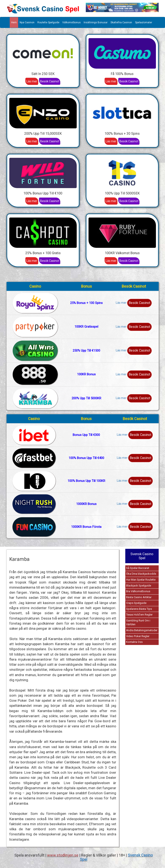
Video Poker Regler (138, 636)
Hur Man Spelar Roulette (141, 580)
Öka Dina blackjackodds (141, 574)
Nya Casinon (27, 22)
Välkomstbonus (72, 22)
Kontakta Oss (134, 642)
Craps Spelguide (136, 603)
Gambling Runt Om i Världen (138, 623)
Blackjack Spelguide (139, 586)
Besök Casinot (50, 81)
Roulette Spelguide (48, 22)
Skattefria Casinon (121, 22)
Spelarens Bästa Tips (139, 609)
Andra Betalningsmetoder (142, 630)
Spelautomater (144, 22)
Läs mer (32, 81)
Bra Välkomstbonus (138, 591)
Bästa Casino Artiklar (139, 597)
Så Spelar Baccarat (138, 568)
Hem (14, 22)
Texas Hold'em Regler (139, 615)
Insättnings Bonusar (96, 22)
